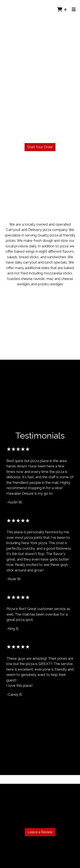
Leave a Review (40, 832)
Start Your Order (40, 147)
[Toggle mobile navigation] (74, 10)
